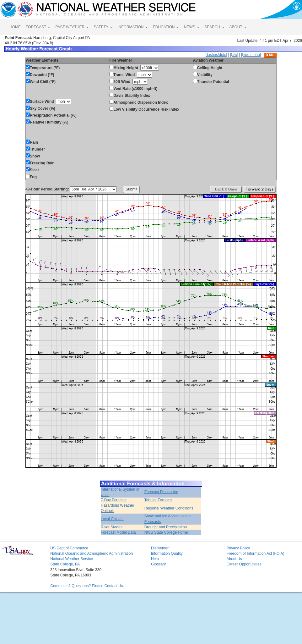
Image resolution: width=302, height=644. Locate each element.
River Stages (112, 527)
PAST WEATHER (72, 27)
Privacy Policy (238, 548)
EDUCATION (166, 27)
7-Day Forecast (114, 500)
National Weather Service (72, 559)
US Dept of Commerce (69, 548)
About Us (234, 559)
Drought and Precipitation (166, 527)
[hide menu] (251, 55)
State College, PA (65, 564)
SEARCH (214, 27)
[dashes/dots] (216, 55)
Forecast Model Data (118, 532)
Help (155, 559)
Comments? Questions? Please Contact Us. (87, 586)
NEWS (192, 27)
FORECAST (38, 27)
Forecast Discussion (161, 492)
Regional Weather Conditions (169, 508)
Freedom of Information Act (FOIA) (255, 553)
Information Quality (167, 553)
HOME (15, 27)
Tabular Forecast (158, 500)
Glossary (158, 564)
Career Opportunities (244, 564)
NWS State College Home (166, 532)
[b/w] (234, 55)
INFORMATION (132, 27)
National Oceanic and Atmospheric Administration (92, 553)
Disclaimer (160, 548)
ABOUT (238, 27)
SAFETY (103, 27)
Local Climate (112, 519)
